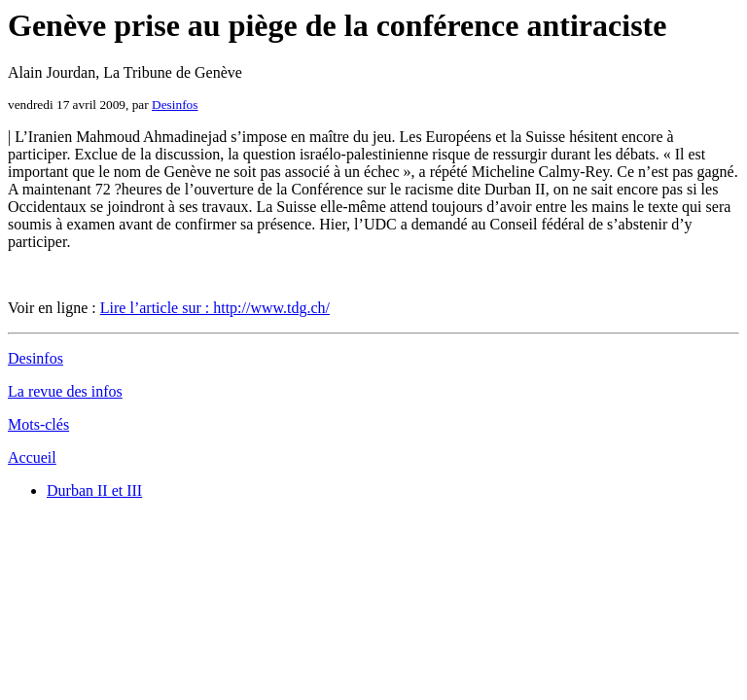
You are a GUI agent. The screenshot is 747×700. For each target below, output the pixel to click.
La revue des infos (65, 391)
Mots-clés (38, 424)
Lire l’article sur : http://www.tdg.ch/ (215, 308)
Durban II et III (94, 490)
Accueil (32, 457)
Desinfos (175, 105)
